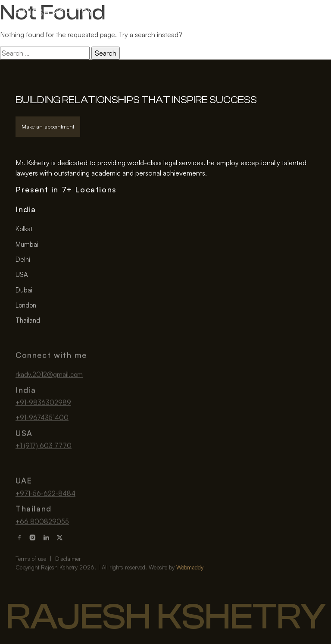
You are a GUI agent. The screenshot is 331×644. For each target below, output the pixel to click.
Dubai (24, 290)
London (26, 305)
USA (22, 275)
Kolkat (24, 229)
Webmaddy (190, 580)
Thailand (28, 320)
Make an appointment (48, 126)
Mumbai (27, 244)
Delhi (23, 259)
